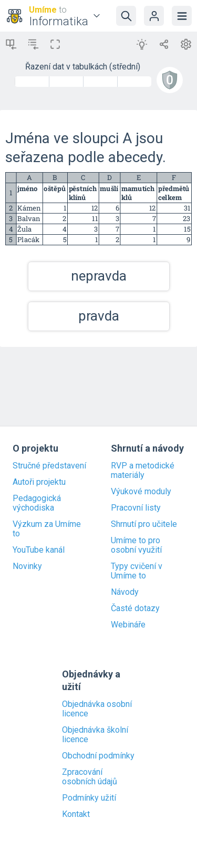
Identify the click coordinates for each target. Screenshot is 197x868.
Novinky (27, 566)
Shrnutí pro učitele (144, 524)
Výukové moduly (141, 492)
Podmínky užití (89, 798)
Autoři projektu (39, 482)
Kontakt (76, 814)
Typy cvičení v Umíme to (137, 571)
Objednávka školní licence (95, 735)
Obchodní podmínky (98, 756)
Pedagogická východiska (37, 503)
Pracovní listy (136, 508)
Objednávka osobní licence (97, 709)
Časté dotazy (135, 608)
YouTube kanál (39, 550)
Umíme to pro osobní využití (136, 545)
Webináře (128, 625)
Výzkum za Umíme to (47, 529)
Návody (125, 592)
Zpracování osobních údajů (90, 777)
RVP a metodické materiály (143, 471)
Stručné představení (49, 466)
